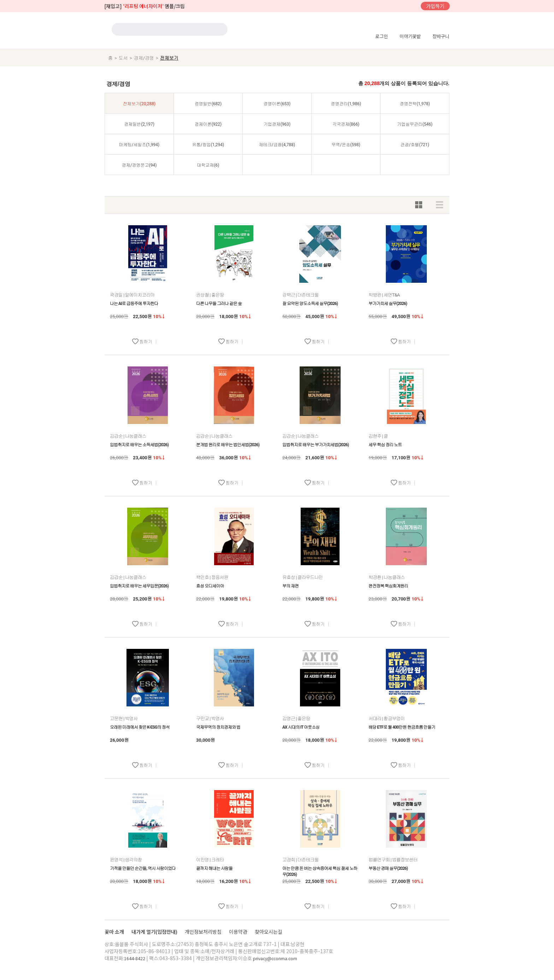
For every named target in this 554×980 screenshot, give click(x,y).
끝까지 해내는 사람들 (214, 868)
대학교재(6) (208, 165)
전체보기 (169, 58)
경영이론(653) (277, 104)
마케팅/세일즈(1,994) (139, 145)
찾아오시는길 (269, 932)
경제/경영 (144, 58)
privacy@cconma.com (275, 958)
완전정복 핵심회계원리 (388, 586)
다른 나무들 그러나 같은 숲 (219, 304)
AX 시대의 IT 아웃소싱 (301, 727)
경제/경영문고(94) (139, 165)
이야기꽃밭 (410, 36)
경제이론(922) (208, 124)
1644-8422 (135, 958)
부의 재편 (290, 586)
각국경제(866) (346, 124)
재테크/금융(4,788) (277, 145)
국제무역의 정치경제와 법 (218, 727)
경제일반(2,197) (139, 124)
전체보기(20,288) (139, 104)
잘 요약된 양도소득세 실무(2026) (310, 304)
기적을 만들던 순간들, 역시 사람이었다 (143, 868)
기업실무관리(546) (415, 124)
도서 (123, 58)
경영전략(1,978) (415, 104)
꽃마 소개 (115, 932)
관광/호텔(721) (415, 145)
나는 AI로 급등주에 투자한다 (134, 304)
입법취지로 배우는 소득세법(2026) (139, 445)
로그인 (382, 36)
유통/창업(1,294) (208, 145)
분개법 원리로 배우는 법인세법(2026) (228, 445)
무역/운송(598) (346, 145)
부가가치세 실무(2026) (388, 304)
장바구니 (441, 36)
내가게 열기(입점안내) (155, 932)
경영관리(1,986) (346, 104)
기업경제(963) (277, 124)
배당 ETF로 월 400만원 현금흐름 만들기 (402, 727)
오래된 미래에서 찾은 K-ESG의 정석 (140, 727)
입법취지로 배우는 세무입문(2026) (139, 586)
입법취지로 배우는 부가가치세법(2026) (316, 445)
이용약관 (239, 932)
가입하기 (435, 6)
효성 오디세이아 (210, 586)
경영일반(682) (208, 104)
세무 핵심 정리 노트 (385, 445)
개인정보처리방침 (204, 932)
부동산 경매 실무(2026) (388, 868)
